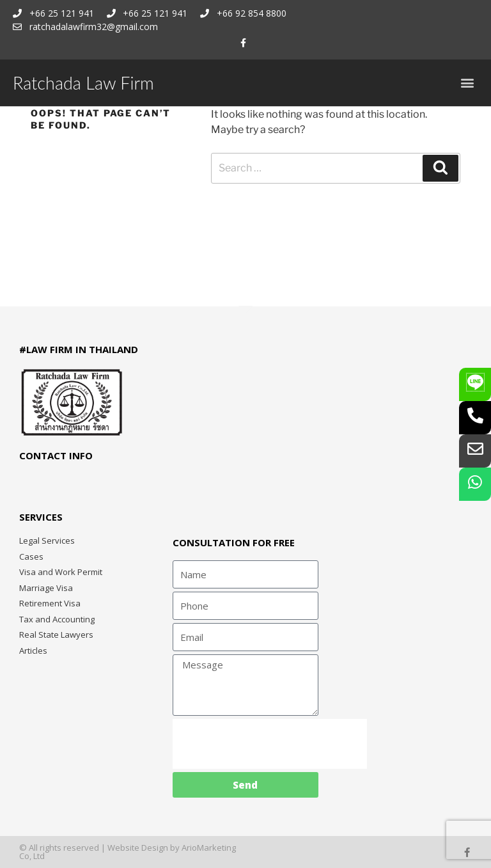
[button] (468, 83)
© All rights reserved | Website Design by (100, 848)
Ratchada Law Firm (83, 83)
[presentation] (270, 744)
